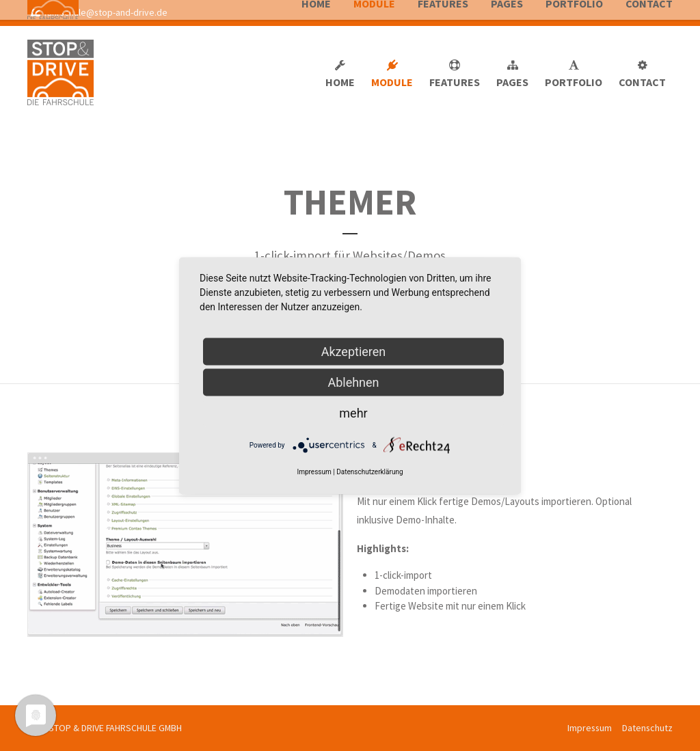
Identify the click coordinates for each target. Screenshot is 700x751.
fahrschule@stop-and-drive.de (99, 12)
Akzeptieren (354, 351)
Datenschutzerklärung (369, 471)
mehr (353, 412)
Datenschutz (647, 728)
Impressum (590, 728)
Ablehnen (353, 382)
